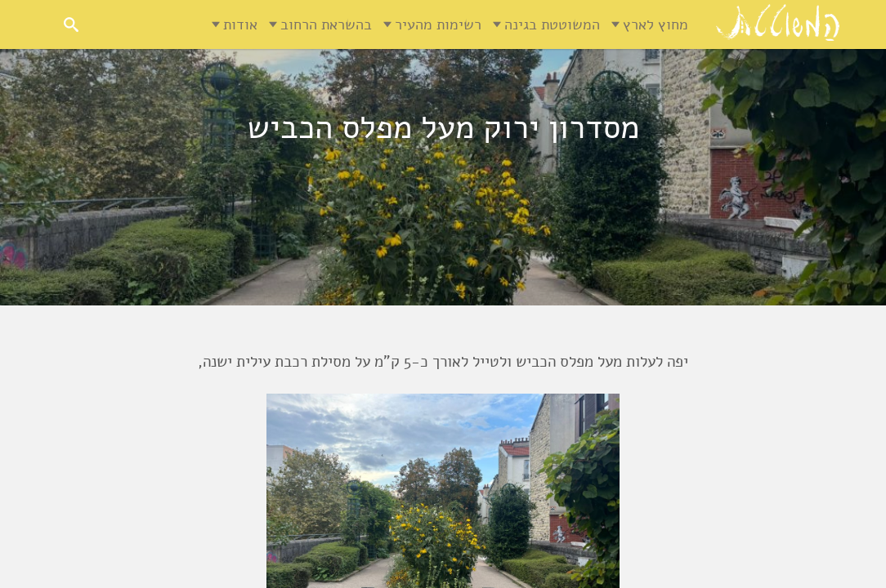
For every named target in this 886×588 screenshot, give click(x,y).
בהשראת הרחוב (326, 24)
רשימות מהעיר (438, 24)
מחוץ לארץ (656, 24)
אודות (240, 24)
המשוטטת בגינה (552, 24)
